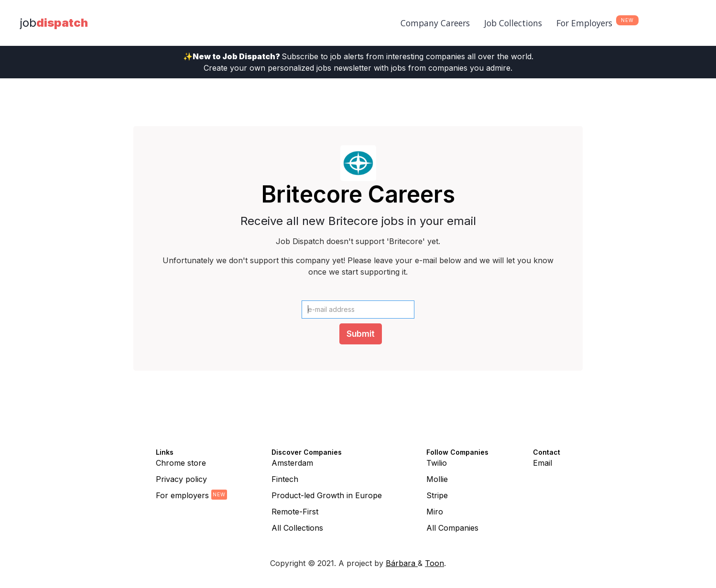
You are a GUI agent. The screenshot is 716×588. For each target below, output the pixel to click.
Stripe (437, 495)
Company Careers (435, 23)
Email (542, 463)
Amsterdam (292, 463)
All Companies (452, 528)
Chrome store (181, 463)
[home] (54, 23)
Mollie (437, 479)
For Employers (584, 23)
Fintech (285, 479)
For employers (182, 495)
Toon (434, 563)
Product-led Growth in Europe (327, 495)
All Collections (297, 528)
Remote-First (295, 512)
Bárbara (402, 563)
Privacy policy (181, 479)
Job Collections (513, 23)
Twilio (437, 463)
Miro (435, 512)
